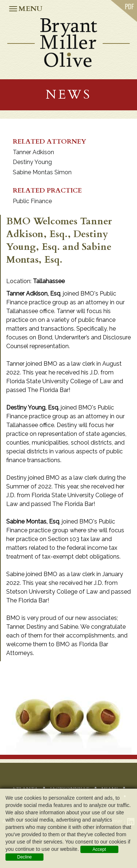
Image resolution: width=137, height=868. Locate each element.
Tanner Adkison (33, 152)
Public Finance (32, 201)
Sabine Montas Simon (42, 172)
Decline (24, 857)
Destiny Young (32, 162)
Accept (99, 849)
